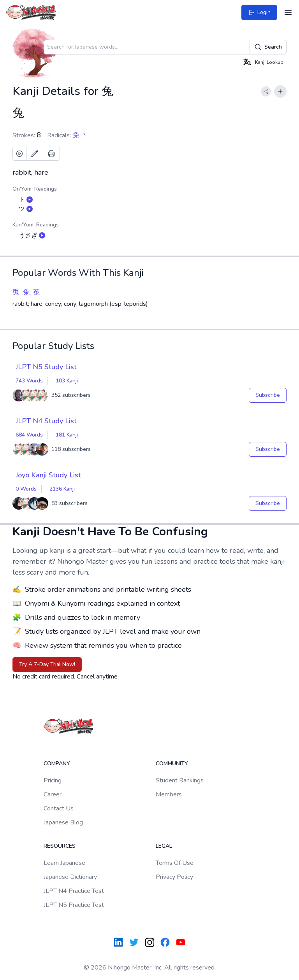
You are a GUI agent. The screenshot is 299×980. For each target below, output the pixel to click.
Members (169, 794)
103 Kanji (67, 381)
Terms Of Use (175, 863)
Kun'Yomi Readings (36, 225)
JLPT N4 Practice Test (74, 891)
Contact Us (59, 808)
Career (53, 794)
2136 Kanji (62, 489)
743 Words (29, 381)
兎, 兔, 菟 (26, 292)
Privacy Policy (174, 877)
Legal (164, 846)
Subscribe (268, 395)
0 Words (26, 489)
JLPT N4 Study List (46, 421)
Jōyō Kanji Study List (48, 475)
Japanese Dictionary (70, 877)
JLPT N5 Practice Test (74, 905)
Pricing (53, 780)
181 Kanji (67, 435)
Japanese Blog (63, 822)
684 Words (29, 435)
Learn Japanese (64, 863)
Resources (60, 846)
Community (172, 763)
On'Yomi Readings (35, 189)
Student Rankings (180, 780)
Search (268, 47)
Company (57, 763)
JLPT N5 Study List (46, 367)
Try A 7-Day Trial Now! (47, 664)
